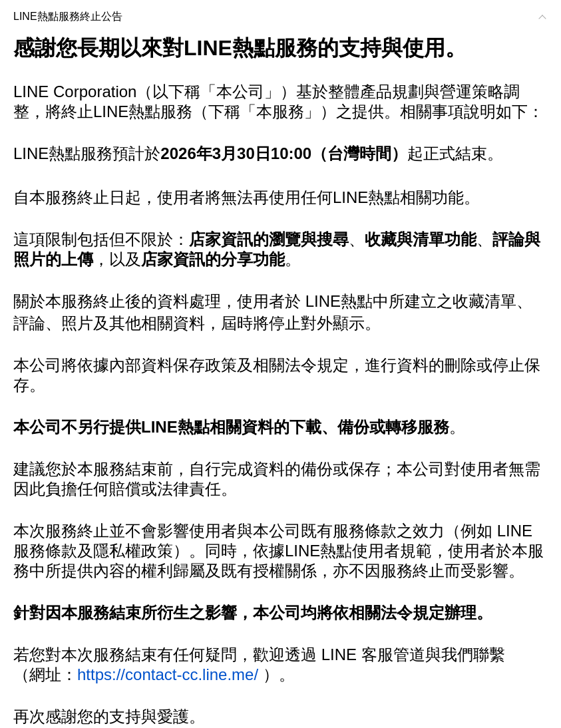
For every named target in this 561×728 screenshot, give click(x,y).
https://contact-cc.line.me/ (168, 674)
